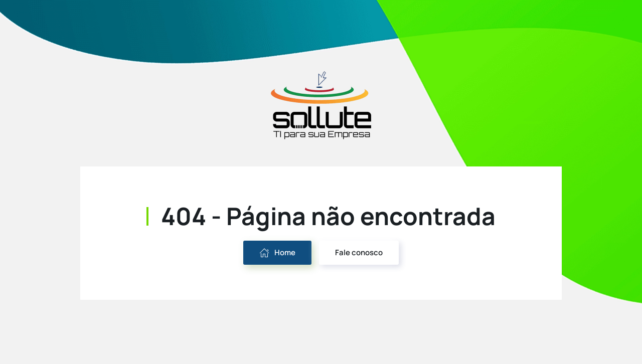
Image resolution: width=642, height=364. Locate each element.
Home (277, 252)
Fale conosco (359, 252)
